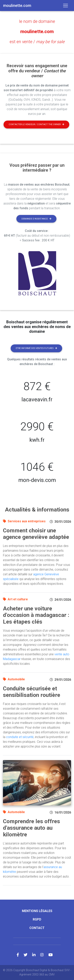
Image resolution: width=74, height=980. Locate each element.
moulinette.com (37, 32)
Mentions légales (37, 911)
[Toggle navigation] (66, 6)
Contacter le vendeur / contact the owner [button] (36, 124)
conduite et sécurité (20, 737)
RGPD (37, 919)
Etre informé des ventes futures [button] (36, 348)
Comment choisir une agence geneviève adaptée (36, 534)
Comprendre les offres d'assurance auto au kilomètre (31, 828)
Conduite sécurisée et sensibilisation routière (32, 692)
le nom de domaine (37, 21)
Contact (37, 928)
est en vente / (37, 42)
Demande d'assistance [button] (36, 219)
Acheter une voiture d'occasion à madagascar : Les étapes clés (36, 615)
